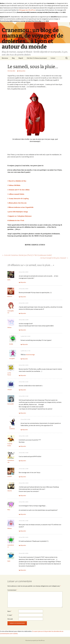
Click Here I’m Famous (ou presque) (37, 58)
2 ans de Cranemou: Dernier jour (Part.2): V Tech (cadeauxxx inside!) (27, 255)
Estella (11, 344)
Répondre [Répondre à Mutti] (23, 570)
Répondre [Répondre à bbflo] (23, 282)
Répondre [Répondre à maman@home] (23, 313)
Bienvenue (5, 58)
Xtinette (10, 491)
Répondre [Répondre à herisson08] (23, 413)
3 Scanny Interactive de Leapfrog (18, 198)
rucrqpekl (12, 358)
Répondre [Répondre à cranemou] (25, 429)
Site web (10, 619)
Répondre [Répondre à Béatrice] (23, 297)
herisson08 (10, 404)
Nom (9, 611)
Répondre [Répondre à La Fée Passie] (23, 375)
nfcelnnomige (30, 354)
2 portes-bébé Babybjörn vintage (18, 212)
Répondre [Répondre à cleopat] (23, 390)
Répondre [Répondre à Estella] (25, 344)
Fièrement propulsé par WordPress (35, 640)
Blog (13, 58)
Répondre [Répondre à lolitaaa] (23, 330)
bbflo (9, 280)
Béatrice (10, 296)
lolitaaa (9, 327)
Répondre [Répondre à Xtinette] (23, 495)
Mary (9, 509)
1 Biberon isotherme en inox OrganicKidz (20, 207)
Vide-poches (22, 71)
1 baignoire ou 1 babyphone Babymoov (20, 216)
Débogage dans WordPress (27, 10)
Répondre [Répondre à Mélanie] (23, 531)
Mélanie (10, 528)
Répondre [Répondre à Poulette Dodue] (23, 446)
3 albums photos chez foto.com (17, 203)
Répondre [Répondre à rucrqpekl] (25, 359)
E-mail (10, 615)
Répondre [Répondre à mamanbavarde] (23, 460)
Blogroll (21, 58)
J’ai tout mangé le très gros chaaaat (54, 258)
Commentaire (12, 590)
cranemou (12, 428)
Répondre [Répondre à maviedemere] (23, 545)
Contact (53, 58)
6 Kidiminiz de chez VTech (16, 220)
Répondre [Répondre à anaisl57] (23, 476)
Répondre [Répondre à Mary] (23, 514)
